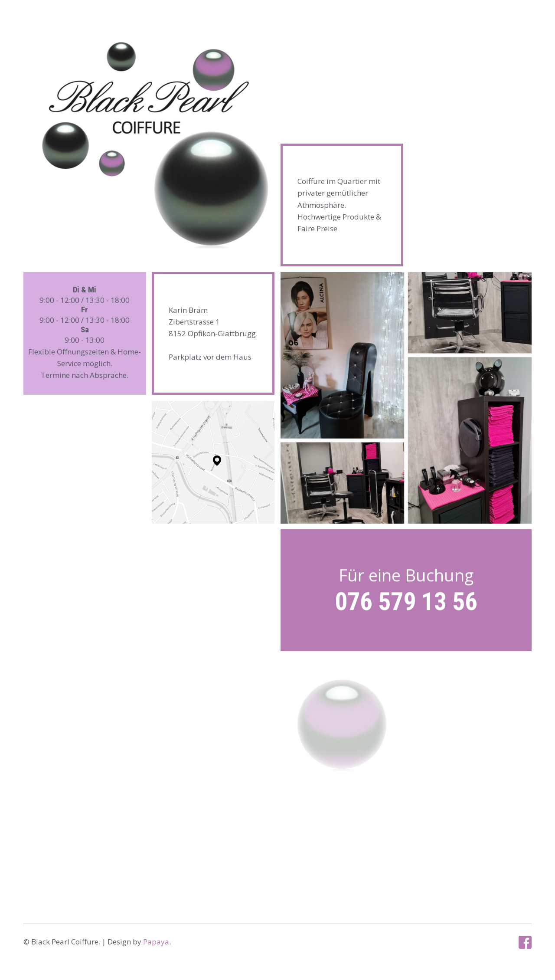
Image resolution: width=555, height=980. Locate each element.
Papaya (156, 942)
